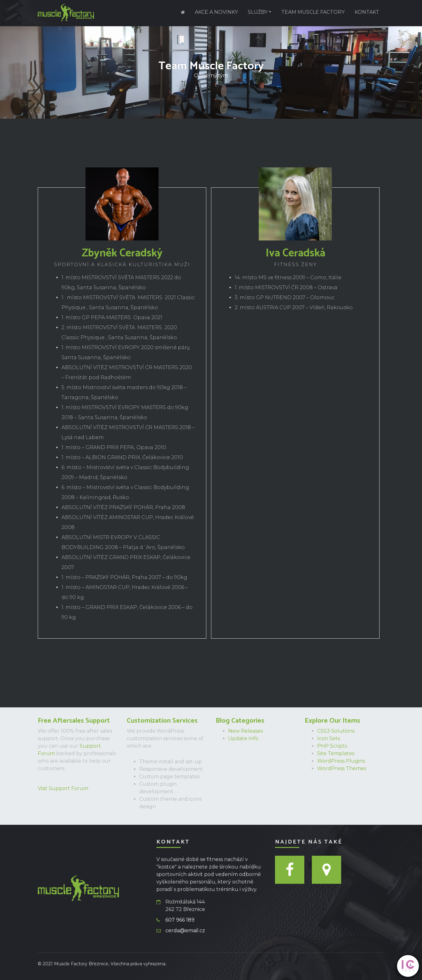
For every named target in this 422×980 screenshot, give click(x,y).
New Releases (245, 731)
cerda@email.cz (185, 931)
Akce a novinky (216, 12)
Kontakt (367, 12)
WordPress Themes (342, 768)
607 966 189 (180, 920)
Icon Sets (329, 738)
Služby (258, 12)
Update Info (243, 738)
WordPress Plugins (341, 761)
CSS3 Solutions (336, 731)
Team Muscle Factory (313, 12)
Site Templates (336, 753)
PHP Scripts (332, 746)
